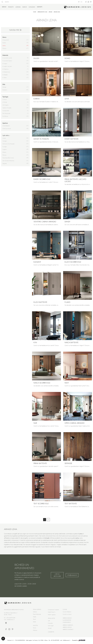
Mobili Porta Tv (52, 612)
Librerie (35, 612)
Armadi (50, 12)
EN (82, 2)
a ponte (5, 102)
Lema (4, 46)
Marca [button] (4, 37)
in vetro (5, 78)
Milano (4, 152)
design (4, 87)
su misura (5, 116)
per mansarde (6, 113)
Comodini (50, 623)
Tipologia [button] (5, 97)
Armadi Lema (57, 12)
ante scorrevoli (7, 129)
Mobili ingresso (52, 615)
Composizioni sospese (53, 610)
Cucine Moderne (67, 612)
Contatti (40, 7)
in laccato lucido (7, 58)
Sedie (34, 622)
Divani (35, 628)
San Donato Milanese (8, 161)
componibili (6, 111)
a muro (5, 99)
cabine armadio (7, 108)
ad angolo (5, 105)
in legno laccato (7, 66)
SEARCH (5, 2)
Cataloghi (32, 7)
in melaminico (6, 72)
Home (35, 12)
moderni (5, 90)
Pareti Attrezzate (37, 615)
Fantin (4, 43)
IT (79, 2)
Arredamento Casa (42, 12)
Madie (35, 617)
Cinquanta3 (6, 40)
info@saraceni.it (72, 575)
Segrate (5, 163)
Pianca (4, 48)
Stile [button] (4, 84)
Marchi (25, 7)
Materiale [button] (5, 55)
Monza (4, 155)
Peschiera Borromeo (8, 158)
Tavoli (34, 619)
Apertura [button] (5, 123)
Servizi (4, 7)
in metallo (5, 75)
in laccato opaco (7, 61)
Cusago (5, 147)
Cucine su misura (67, 615)
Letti (49, 621)
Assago (5, 141)
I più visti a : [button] (6, 135)
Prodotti (11, 7)
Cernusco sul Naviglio (8, 144)
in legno (5, 63)
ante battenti (6, 126)
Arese (4, 138)
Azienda (18, 7)
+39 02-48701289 (57, 575)
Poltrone (35, 631)
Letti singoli (51, 626)
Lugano (5, 149)
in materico (5, 69)
